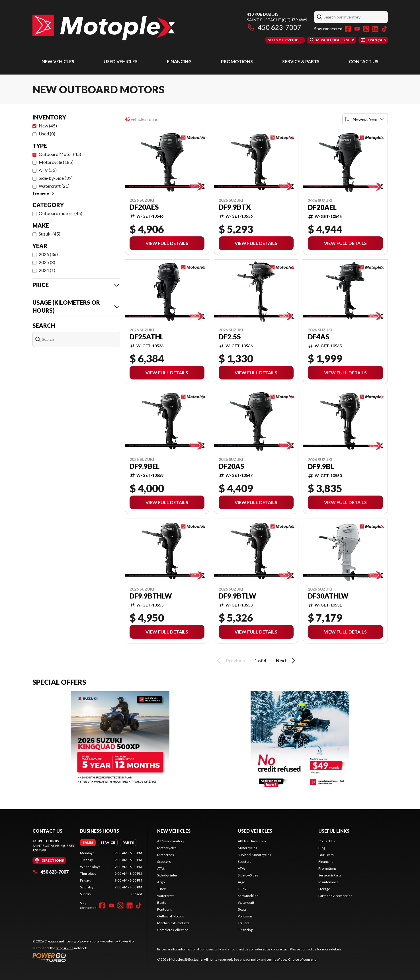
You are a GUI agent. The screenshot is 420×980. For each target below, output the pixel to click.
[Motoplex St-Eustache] (104, 27)
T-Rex (161, 889)
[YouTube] (357, 29)
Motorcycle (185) (56, 162)
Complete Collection (173, 930)
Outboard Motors (171, 916)
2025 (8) (47, 262)
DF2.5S (230, 337)
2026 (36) (48, 254)
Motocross (166, 855)
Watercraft (165, 896)
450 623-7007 (274, 27)
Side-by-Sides (167, 875)
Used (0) (47, 134)
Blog (322, 848)
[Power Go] (83, 957)
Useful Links (334, 831)
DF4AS (318, 337)
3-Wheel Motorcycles (254, 855)
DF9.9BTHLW (151, 596)
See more (44, 193)
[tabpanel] (111, 874)
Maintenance (328, 882)
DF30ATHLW (328, 596)
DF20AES (144, 207)
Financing (179, 61)
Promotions (237, 61)
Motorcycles (167, 848)
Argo (161, 882)
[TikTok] (384, 29)
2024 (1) (47, 270)
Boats (162, 902)
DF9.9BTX (235, 207)
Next (287, 661)
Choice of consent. (302, 959)
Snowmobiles (248, 896)
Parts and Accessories (335, 896)
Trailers (244, 923)
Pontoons (165, 909)
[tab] (88, 843)
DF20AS (231, 466)
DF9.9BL (321, 467)
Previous (230, 661)
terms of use (276, 959)
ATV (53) (48, 170)
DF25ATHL (147, 337)
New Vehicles (58, 61)
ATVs (161, 868)
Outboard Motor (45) (60, 154)
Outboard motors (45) (61, 213)
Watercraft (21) (54, 186)
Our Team (326, 855)
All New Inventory (171, 841)
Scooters (164, 862)
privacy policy (250, 959)
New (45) (48, 126)
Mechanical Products (173, 923)
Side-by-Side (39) (56, 178)
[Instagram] (366, 29)
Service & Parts (301, 61)
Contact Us (364, 61)
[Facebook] (348, 29)
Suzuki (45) (50, 234)
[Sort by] (365, 119)
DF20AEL (322, 207)
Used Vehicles (121, 61)
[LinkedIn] (375, 29)
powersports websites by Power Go (107, 941)
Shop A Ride (65, 948)
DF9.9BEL (145, 466)
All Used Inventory (252, 841)
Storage (324, 889)
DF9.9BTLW (237, 596)
